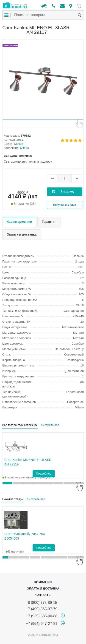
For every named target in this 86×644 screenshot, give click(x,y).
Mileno (25, 148)
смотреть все (50, 425)
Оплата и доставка (43, 588)
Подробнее (44, 474)
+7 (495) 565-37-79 (42, 609)
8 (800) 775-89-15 (42, 603)
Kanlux (19, 144)
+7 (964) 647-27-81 (42, 624)
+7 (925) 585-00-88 (42, 616)
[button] (43, 120)
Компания (43, 582)
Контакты (43, 595)
